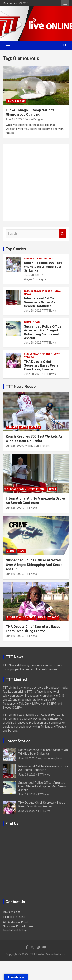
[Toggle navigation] (8, 45)
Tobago (29, 357)
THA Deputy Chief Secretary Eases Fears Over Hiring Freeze (41, 366)
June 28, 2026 (33, 275)
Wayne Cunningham (36, 279)
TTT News (50, 311)
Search (62, 234)
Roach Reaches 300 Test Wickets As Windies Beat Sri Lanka (43, 267)
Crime (28, 322)
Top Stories (16, 249)
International (52, 291)
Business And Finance (38, 354)
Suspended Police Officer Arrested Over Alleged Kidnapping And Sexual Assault (43, 332)
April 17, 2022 (14, 119)
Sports (48, 259)
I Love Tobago (16, 101)
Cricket (29, 259)
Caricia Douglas (34, 119)
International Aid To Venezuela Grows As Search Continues (40, 302)
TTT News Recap (21, 387)
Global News (32, 291)
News (39, 259)
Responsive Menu (65, 3)
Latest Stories (18, 741)
